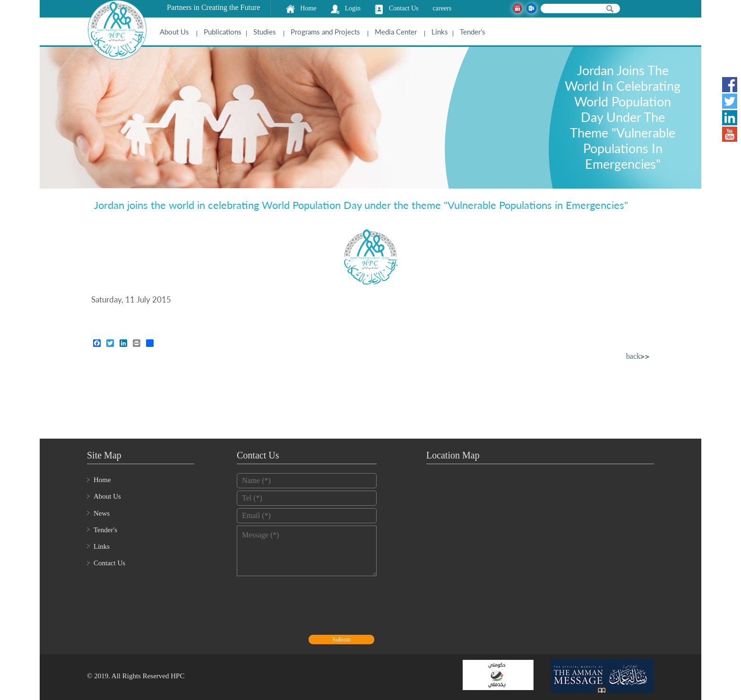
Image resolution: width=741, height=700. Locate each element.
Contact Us (404, 8)
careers (442, 8)
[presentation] (309, 606)
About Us (174, 32)
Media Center (396, 32)
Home (308, 8)
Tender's (473, 32)
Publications (223, 32)
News (102, 513)
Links (440, 32)
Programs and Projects (325, 32)
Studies (265, 32)
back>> (638, 357)
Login (353, 8)
